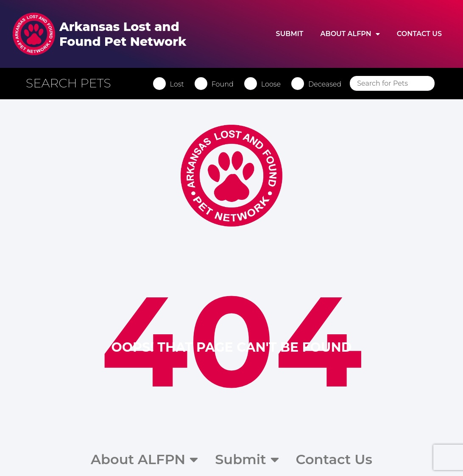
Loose (271, 84)
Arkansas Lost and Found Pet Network (123, 34)
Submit (290, 34)
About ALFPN (350, 34)
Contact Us (419, 34)
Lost (177, 84)
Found (223, 84)
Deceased (325, 84)
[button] (73, 83)
